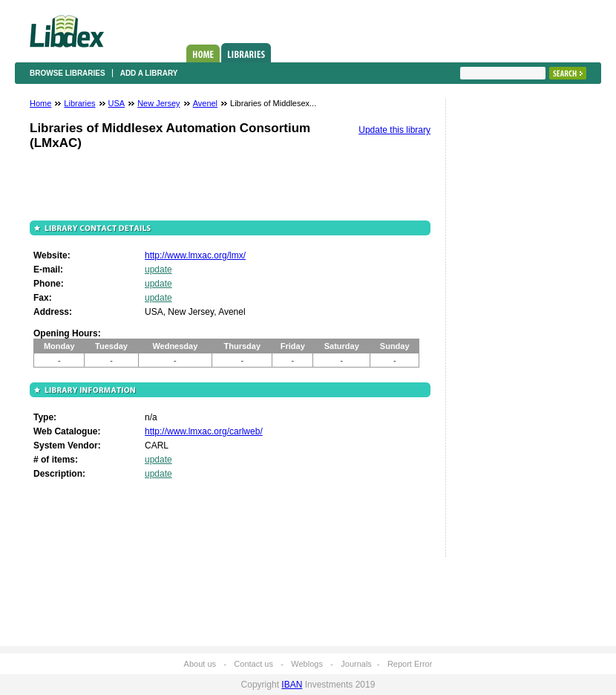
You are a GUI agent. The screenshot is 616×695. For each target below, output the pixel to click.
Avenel (205, 103)
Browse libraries (68, 73)
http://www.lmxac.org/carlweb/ (204, 431)
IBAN (292, 685)
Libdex (67, 31)
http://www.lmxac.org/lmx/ (195, 255)
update (158, 270)
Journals (356, 664)
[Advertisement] (505, 332)
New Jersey (158, 103)
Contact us (253, 664)
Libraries (246, 53)
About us (200, 664)
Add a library (149, 73)
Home (203, 53)
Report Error (410, 664)
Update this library (394, 130)
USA (117, 103)
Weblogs (307, 664)
